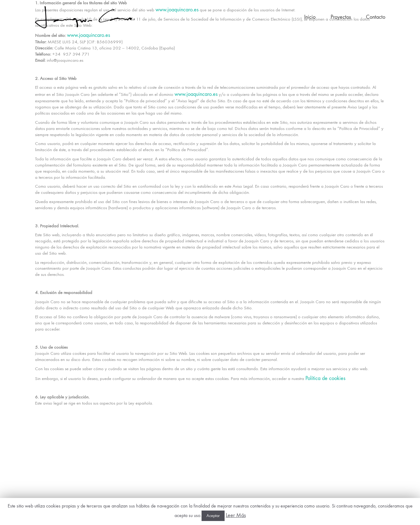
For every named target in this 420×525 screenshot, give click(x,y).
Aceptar (213, 516)
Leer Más (236, 515)
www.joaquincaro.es (177, 10)
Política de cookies (325, 378)
